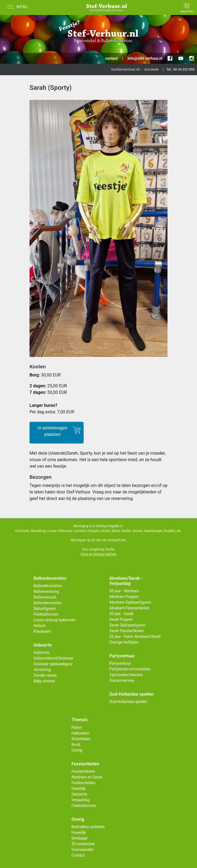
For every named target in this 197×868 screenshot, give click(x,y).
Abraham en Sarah (87, 777)
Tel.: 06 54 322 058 (180, 69)
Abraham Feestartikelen (129, 608)
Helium (40, 626)
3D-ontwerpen (83, 844)
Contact (78, 855)
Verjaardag (81, 800)
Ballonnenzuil (45, 597)
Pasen (77, 727)
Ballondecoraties (48, 586)
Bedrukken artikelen (88, 827)
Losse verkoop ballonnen (55, 620)
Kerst (76, 745)
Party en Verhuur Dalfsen (98, 554)
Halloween (80, 733)
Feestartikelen (83, 771)
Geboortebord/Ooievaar (53, 658)
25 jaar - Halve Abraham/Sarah (135, 636)
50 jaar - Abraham (124, 591)
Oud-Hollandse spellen (128, 702)
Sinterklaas (81, 739)
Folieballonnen (46, 614)
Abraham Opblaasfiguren (130, 602)
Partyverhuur (120, 663)
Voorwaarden (83, 850)
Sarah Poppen (121, 619)
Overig (77, 750)
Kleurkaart (42, 631)
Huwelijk (79, 788)
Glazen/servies (122, 680)
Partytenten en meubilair (130, 669)
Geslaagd (79, 838)
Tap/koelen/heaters (126, 675)
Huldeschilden (83, 783)
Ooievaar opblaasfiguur (53, 664)
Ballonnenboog (46, 591)
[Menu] (19, 7)
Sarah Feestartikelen (127, 631)
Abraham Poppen (124, 597)
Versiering (42, 670)
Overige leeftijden (124, 642)
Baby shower (44, 681)
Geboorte (41, 652)
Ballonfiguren (45, 609)
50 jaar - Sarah (121, 614)
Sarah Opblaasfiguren (127, 625)
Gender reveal (45, 675)
